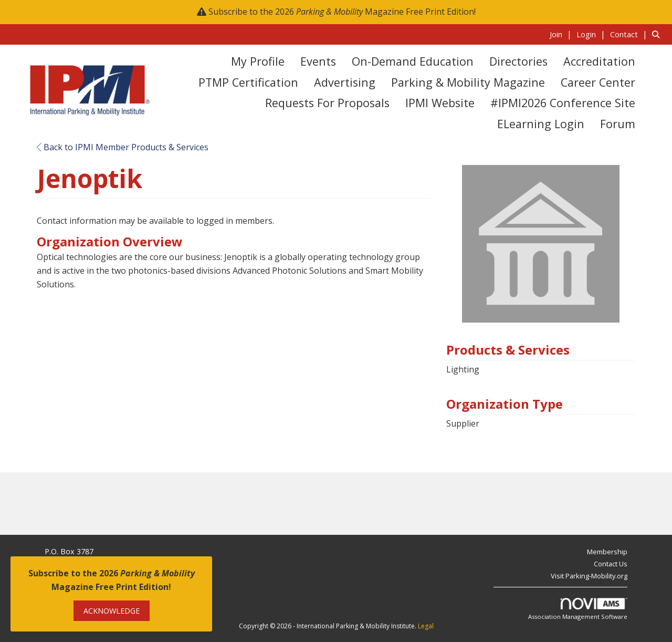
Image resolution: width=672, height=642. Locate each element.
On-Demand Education (413, 61)
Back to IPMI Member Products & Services (123, 147)
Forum (618, 124)
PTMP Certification (248, 82)
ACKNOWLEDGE (112, 611)
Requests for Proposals (327, 103)
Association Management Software (578, 609)
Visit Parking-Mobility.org (589, 576)
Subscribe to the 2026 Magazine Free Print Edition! (342, 12)
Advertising (345, 82)
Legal (426, 626)
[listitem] (562, 34)
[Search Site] (658, 34)
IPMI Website (440, 103)
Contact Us (611, 564)
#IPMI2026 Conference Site (563, 103)
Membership (607, 552)
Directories (518, 61)
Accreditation (599, 61)
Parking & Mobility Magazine (468, 82)
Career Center (598, 82)
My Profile (258, 61)
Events (318, 61)
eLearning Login (541, 124)
